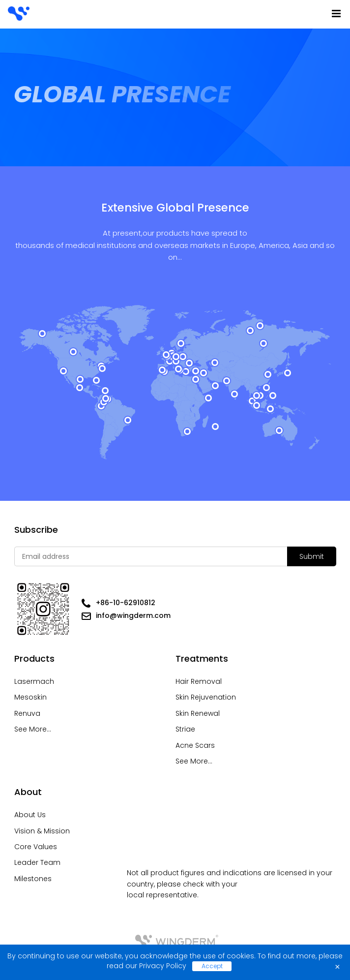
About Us (30, 815)
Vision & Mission (42, 831)
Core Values (36, 847)
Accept (212, 966)
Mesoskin (30, 697)
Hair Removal (199, 681)
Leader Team (37, 862)
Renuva (27, 713)
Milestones (33, 879)
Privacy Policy (163, 966)
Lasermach (34, 681)
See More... (33, 729)
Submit (312, 556)
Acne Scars (195, 745)
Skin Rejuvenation (206, 697)
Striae (185, 729)
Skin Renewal (198, 713)
